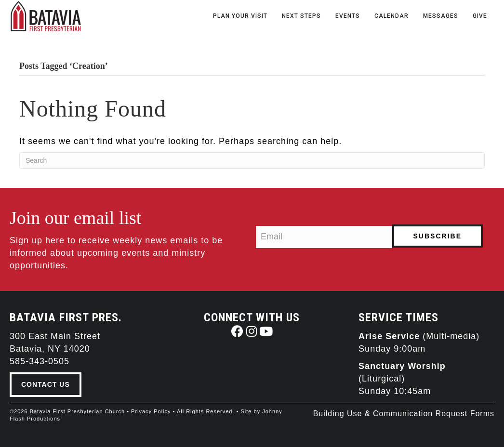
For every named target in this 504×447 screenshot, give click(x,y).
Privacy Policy (151, 411)
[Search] (252, 160)
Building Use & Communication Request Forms (404, 414)
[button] (237, 331)
